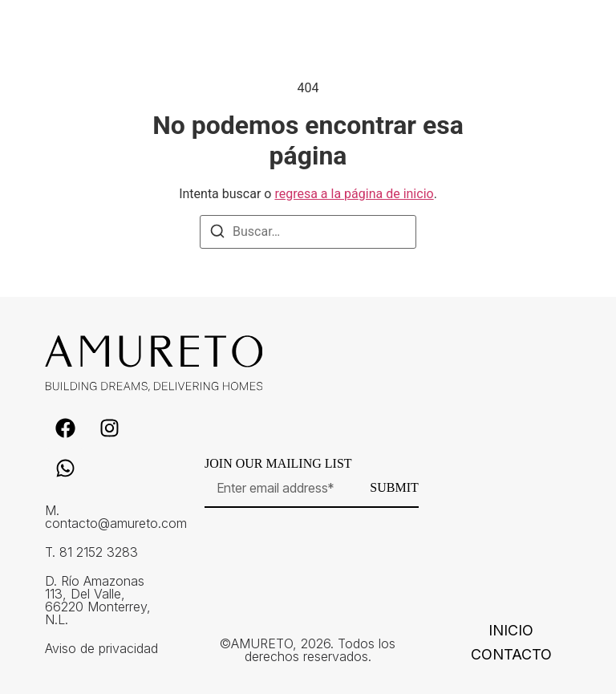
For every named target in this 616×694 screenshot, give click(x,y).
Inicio (511, 631)
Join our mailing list (278, 464)
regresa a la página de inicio (354, 194)
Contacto (511, 655)
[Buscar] (217, 234)
